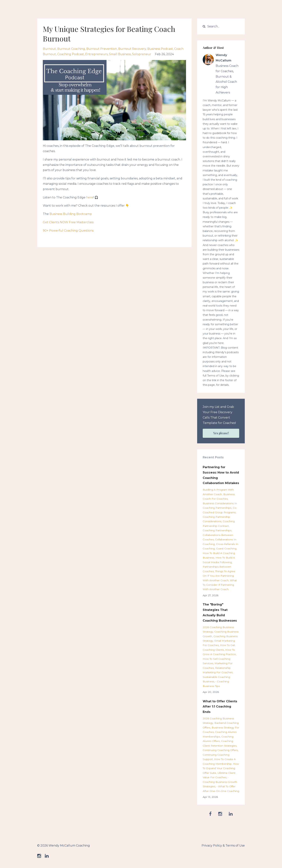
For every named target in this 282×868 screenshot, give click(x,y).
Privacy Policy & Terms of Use (223, 846)
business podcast (160, 49)
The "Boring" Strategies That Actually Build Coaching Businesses (220, 612)
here (90, 197)
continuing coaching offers (220, 750)
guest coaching (226, 548)
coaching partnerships (217, 530)
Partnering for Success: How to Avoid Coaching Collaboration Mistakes (221, 475)
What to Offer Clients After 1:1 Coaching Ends (220, 707)
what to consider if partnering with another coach (220, 585)
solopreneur (142, 54)
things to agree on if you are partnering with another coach (219, 576)
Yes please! (221, 433)
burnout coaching (71, 49)
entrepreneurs (96, 54)
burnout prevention (102, 49)
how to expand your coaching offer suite (221, 768)
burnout (49, 49)
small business (120, 54)
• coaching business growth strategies (220, 782)
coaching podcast (71, 54)
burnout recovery (132, 49)
